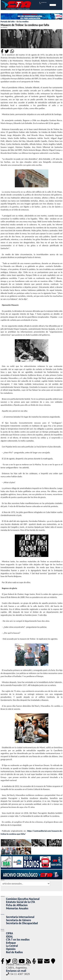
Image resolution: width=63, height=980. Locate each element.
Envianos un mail (16, 971)
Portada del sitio (8, 21)
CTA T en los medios (18, 940)
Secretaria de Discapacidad (22, 923)
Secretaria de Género (18, 920)
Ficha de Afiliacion (17, 905)
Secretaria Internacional (20, 917)
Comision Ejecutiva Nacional (23, 899)
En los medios (23, 21)
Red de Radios (14, 952)
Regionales (3, 929)
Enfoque (11, 943)
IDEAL (9, 937)
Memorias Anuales (17, 908)
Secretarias (3, 914)
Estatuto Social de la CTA (20, 902)
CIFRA (9, 933)
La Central (12, 946)
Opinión (11, 949)
